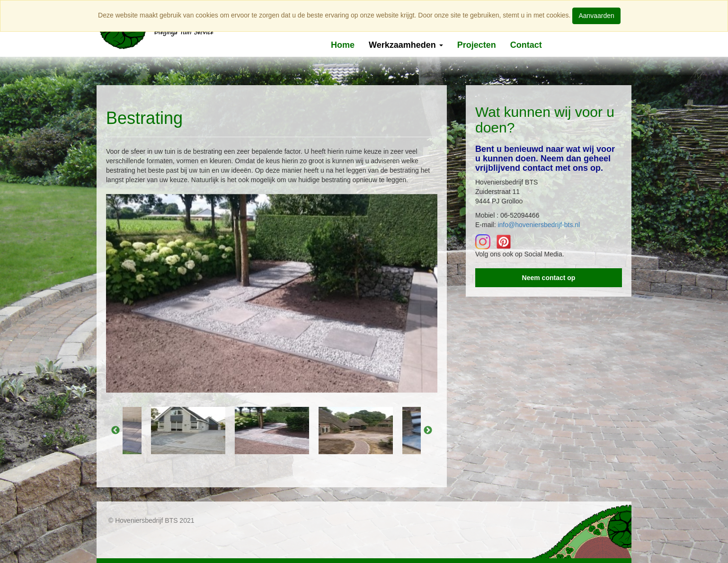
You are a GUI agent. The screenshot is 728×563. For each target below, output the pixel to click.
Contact (526, 45)
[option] (272, 293)
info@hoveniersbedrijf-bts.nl (539, 225)
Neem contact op (549, 278)
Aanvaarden (596, 16)
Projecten (477, 45)
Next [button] (428, 431)
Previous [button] (115, 431)
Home (343, 45)
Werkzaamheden (406, 45)
